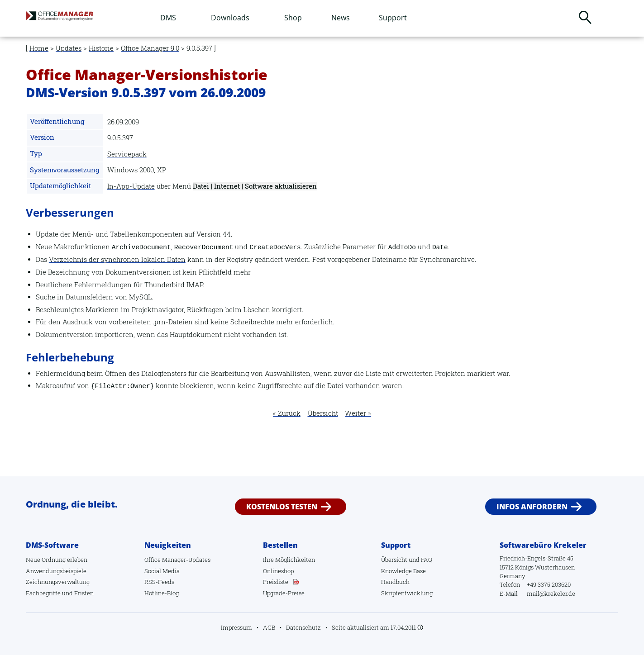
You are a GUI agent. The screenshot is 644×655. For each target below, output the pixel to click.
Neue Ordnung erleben (57, 560)
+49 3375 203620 (549, 584)
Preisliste (276, 582)
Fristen (84, 593)
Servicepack (127, 154)
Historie (101, 48)
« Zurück (287, 413)
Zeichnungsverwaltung (58, 582)
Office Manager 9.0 (150, 48)
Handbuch (395, 582)
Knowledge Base (403, 571)
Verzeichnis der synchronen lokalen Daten (117, 259)
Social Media (162, 571)
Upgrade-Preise (284, 593)
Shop (293, 18)
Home (39, 48)
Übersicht (323, 413)
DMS (168, 18)
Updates (69, 48)
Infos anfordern (532, 507)
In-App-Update (131, 186)
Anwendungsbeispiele (56, 571)
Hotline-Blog (162, 593)
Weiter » (358, 413)
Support (393, 18)
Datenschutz (303, 627)
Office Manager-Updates (177, 560)
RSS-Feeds (159, 582)
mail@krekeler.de (551, 593)
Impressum (236, 627)
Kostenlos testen (282, 507)
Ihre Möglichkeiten (289, 560)
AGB (269, 627)
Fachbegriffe (43, 593)
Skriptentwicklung (407, 593)
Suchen (585, 17)
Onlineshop (278, 571)
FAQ (427, 560)
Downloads (230, 18)
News (341, 18)
